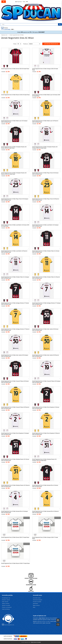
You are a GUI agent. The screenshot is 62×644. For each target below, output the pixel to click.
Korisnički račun (37, 598)
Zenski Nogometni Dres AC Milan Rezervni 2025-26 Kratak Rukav (15, 95)
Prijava (24, 2)
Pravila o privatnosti (7, 607)
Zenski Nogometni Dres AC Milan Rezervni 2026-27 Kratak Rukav (15, 563)
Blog (34, 607)
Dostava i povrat (6, 600)
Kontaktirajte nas (6, 598)
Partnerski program (38, 600)
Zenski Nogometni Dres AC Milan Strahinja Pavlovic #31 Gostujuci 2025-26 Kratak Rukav (44, 460)
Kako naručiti (5, 602)
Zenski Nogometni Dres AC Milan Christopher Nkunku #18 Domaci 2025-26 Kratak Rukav (14, 147)
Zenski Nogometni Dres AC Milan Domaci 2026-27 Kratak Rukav (15, 537)
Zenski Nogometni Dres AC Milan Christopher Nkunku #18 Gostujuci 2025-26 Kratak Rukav (45, 147)
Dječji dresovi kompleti (36, 642)
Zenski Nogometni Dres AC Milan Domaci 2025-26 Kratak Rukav (15, 69)
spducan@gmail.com (8, 624)
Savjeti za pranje (6, 605)
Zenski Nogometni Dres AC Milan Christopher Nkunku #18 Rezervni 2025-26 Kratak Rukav (14, 173)
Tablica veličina (6, 604)
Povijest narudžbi (37, 602)
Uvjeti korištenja (6, 609)
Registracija (19, 2)
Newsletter (36, 604)
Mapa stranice (36, 605)
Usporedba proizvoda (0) (51, 44)
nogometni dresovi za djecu (44, 621)
